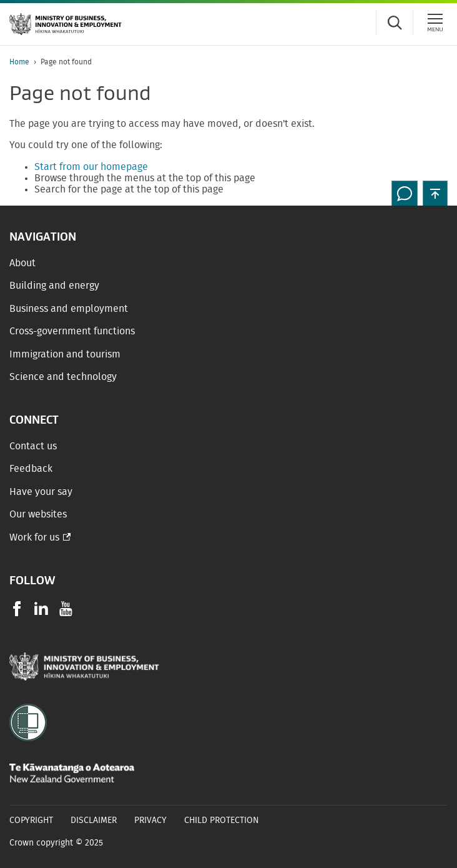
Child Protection (222, 821)
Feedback (31, 469)
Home (19, 62)
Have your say (41, 492)
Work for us (34, 537)
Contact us (33, 446)
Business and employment (69, 309)
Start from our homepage (91, 167)
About (22, 263)
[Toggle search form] (395, 22)
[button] (435, 193)
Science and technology (63, 377)
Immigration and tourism (65, 354)
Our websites (38, 514)
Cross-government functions (72, 331)
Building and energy (54, 286)
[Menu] (435, 22)
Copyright (31, 821)
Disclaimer (94, 821)
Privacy (150, 821)
